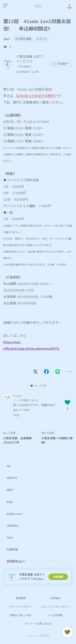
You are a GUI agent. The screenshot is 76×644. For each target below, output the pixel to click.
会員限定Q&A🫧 (16, 561)
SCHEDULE (12, 526)
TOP (9, 466)
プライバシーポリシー (21, 607)
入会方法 (12, 550)
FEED (10, 538)
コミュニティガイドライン (55, 607)
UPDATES (12, 478)
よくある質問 (55, 615)
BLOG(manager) (14, 514)
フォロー (61, 64)
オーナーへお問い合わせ (38, 624)
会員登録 (58, 577)
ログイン (70, 6)
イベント (42, 39)
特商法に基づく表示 (21, 615)
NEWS (6, 39)
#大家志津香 (23, 39)
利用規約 (55, 598)
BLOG (9, 502)
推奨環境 (21, 598)
